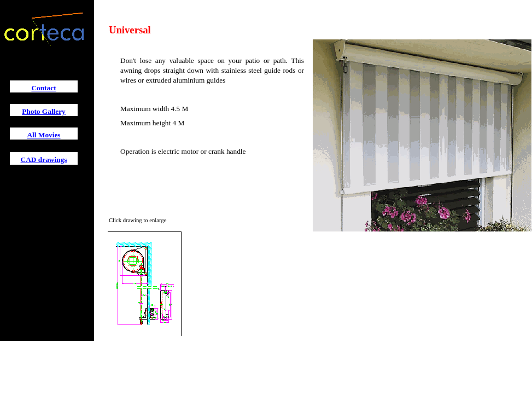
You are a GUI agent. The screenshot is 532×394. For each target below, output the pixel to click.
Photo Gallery (44, 111)
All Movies (43, 135)
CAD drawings (44, 160)
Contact (43, 88)
